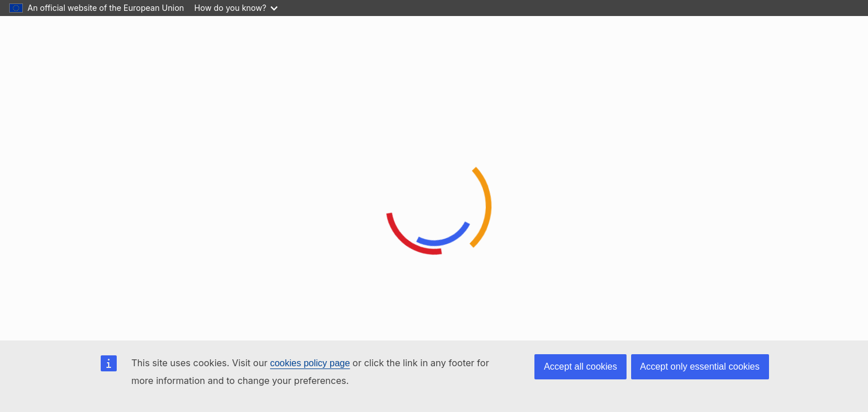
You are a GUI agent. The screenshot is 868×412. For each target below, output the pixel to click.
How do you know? (236, 8)
